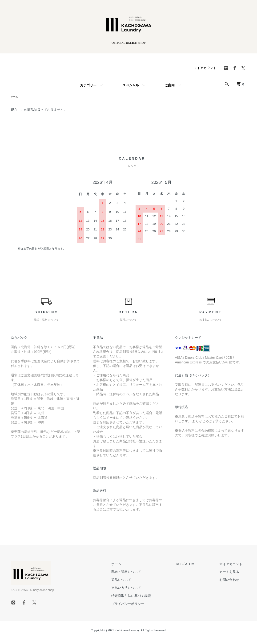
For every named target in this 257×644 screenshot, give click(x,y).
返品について (133, 580)
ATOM (197, 565)
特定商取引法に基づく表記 (142, 596)
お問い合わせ (233, 580)
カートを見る (233, 572)
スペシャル (131, 85)
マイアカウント (205, 68)
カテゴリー (88, 85)
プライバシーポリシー (139, 604)
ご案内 (170, 85)
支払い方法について (137, 588)
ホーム (128, 565)
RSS (187, 565)
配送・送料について (137, 572)
